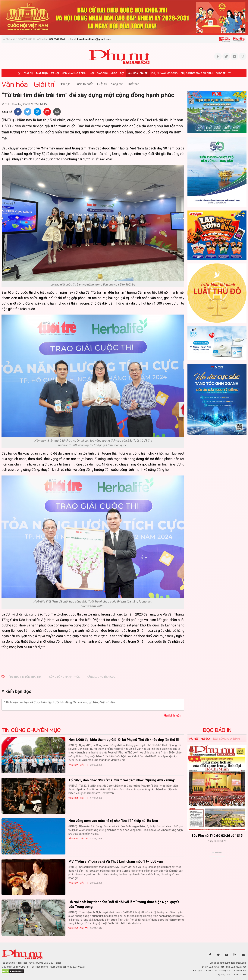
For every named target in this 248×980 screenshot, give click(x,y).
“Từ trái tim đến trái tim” (25, 677)
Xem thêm (217, 859)
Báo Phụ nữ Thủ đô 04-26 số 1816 (217, 836)
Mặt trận (42, 73)
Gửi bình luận (173, 715)
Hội (92, 73)
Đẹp (122, 73)
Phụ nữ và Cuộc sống (164, 73)
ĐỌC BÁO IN (217, 730)
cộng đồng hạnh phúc (64, 677)
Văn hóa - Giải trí (138, 73)
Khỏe (114, 73)
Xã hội (55, 73)
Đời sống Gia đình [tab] (226, 739)
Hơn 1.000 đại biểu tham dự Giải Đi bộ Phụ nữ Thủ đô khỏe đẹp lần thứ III (124, 740)
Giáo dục (102, 73)
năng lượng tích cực (101, 677)
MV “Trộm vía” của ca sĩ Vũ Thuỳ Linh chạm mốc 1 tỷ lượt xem (116, 861)
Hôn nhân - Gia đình (74, 73)
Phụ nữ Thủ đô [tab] (199, 739)
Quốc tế (221, 73)
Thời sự (29, 73)
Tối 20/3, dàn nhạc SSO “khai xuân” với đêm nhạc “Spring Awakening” (122, 780)
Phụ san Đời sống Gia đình (197, 73)
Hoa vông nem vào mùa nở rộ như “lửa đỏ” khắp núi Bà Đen (113, 821)
